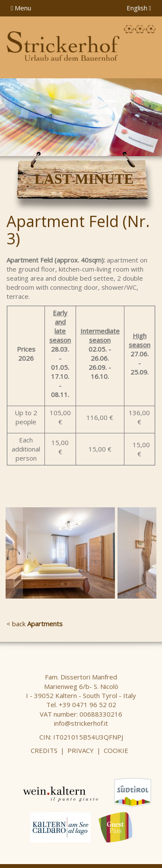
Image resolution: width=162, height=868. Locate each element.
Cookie (116, 750)
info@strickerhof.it (81, 723)
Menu (21, 8)
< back (35, 624)
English (139, 8)
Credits (44, 750)
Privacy (81, 750)
